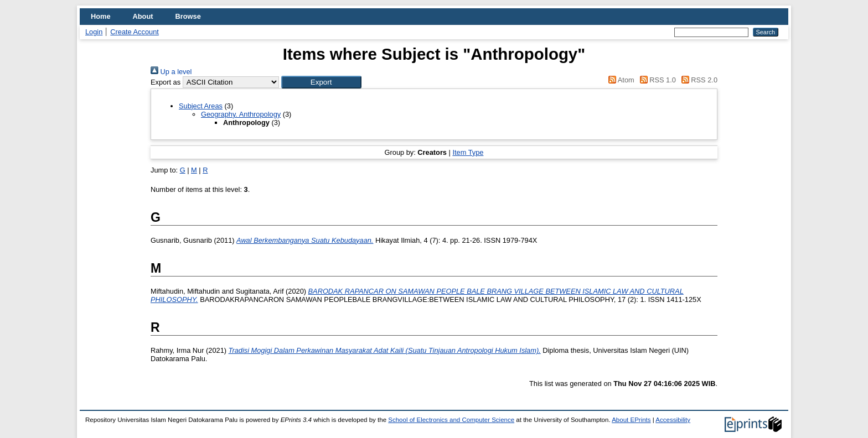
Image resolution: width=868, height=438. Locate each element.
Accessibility (673, 420)
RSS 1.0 (656, 80)
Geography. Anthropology (241, 114)
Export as (166, 82)
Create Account (135, 32)
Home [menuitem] (101, 16)
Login (94, 32)
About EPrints (631, 420)
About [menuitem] (143, 16)
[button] (321, 82)
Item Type (468, 152)
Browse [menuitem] (188, 16)
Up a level (171, 72)
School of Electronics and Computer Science (451, 420)
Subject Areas (201, 106)
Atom (620, 80)
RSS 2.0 (697, 80)
